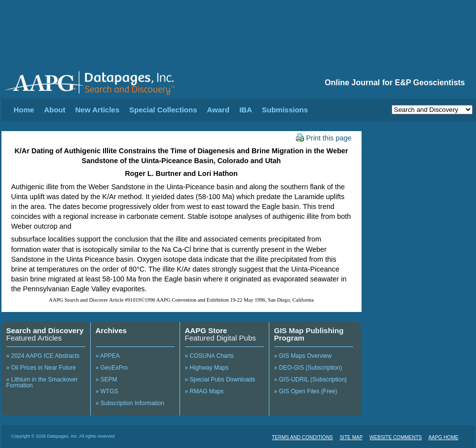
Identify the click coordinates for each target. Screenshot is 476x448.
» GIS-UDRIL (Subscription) (311, 379)
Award (219, 110)
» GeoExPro (112, 368)
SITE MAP (351, 437)
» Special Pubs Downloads (220, 379)
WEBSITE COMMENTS (396, 437)
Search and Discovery (45, 330)
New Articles (97, 110)
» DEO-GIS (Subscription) (308, 368)
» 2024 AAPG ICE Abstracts (43, 356)
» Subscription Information (130, 403)
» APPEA (108, 356)
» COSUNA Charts (209, 356)
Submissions (285, 110)
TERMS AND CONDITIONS (302, 437)
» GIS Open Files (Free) (306, 391)
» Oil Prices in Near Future (41, 368)
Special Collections (163, 110)
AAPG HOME (444, 437)
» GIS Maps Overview (303, 356)
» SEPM (107, 379)
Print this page (324, 138)
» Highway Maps (207, 368)
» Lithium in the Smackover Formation (42, 382)
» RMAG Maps (204, 391)
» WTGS (107, 391)
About (55, 110)
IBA (246, 110)
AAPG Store (206, 330)
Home (24, 110)
